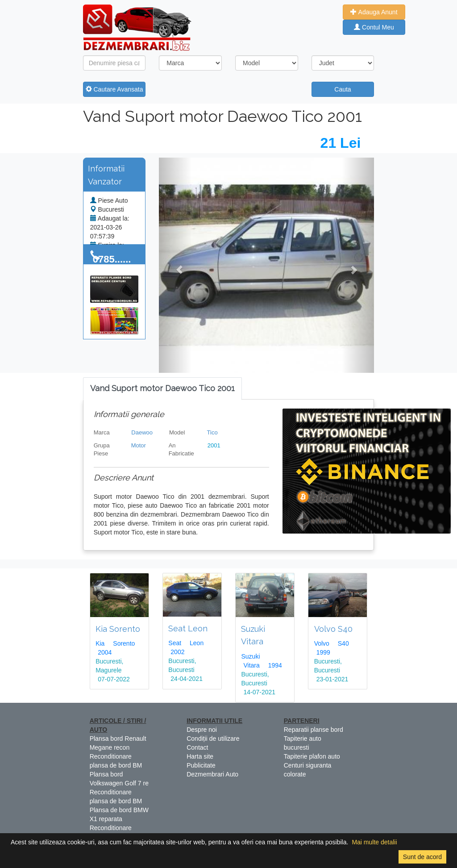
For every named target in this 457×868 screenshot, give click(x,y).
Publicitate (201, 765)
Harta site (200, 756)
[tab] (162, 389)
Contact (197, 747)
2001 (214, 445)
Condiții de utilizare (213, 739)
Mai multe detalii (374, 842)
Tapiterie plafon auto (312, 756)
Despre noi (202, 730)
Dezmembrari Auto (212, 774)
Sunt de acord (422, 857)
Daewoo (142, 432)
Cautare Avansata (114, 89)
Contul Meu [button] (374, 27)
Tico (212, 432)
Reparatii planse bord (314, 730)
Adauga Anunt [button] (374, 12)
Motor (139, 445)
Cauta (343, 89)
